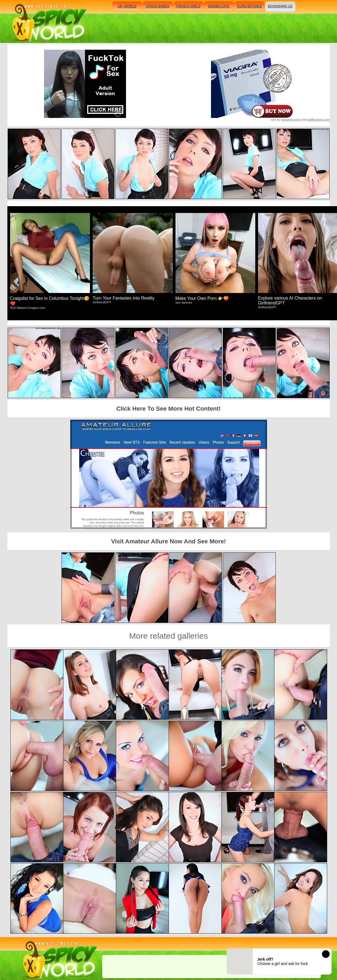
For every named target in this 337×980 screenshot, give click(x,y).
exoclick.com (291, 120)
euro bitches (250, 6)
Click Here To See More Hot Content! (168, 409)
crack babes (158, 6)
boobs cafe (219, 6)
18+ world (127, 6)
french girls (188, 6)
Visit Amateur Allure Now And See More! (168, 541)
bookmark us (280, 6)
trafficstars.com (319, 120)
